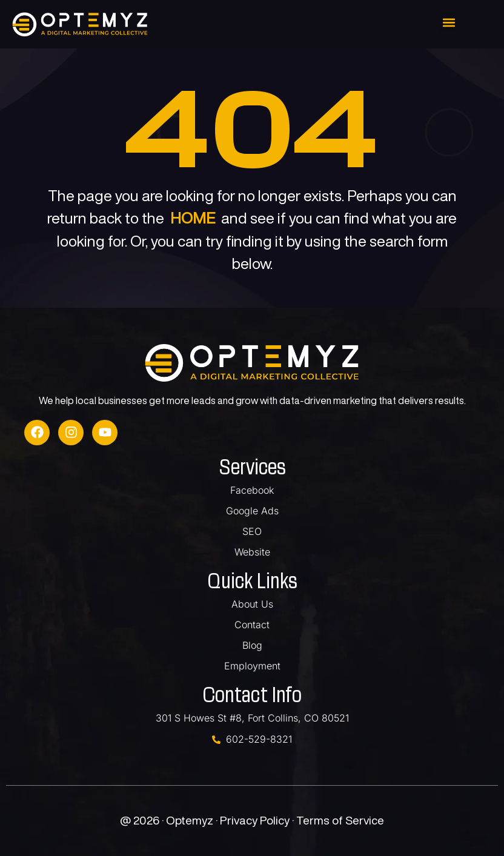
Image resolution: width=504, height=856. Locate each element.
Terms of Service (340, 820)
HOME (193, 218)
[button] (449, 22)
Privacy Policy (256, 820)
